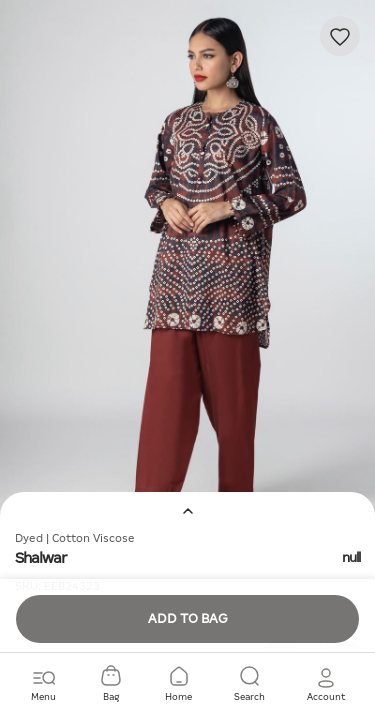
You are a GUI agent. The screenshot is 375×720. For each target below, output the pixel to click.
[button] (326, 685)
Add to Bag (188, 618)
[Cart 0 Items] (111, 685)
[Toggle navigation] (43, 685)
